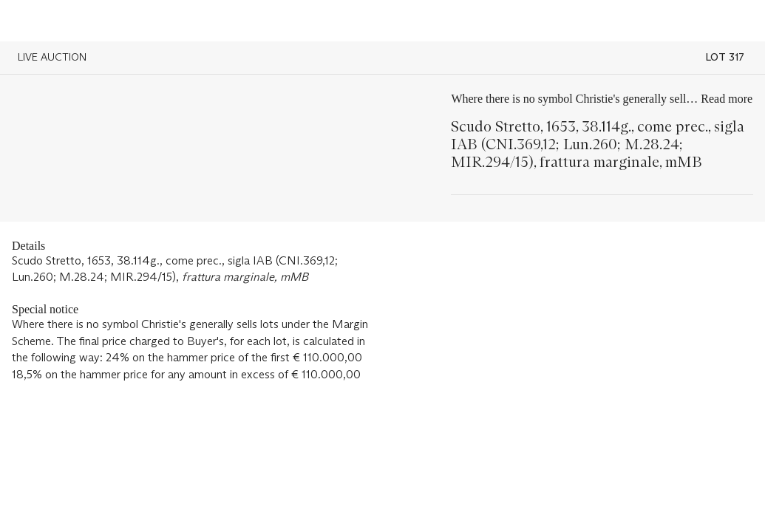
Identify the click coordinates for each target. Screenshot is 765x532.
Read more (727, 99)
